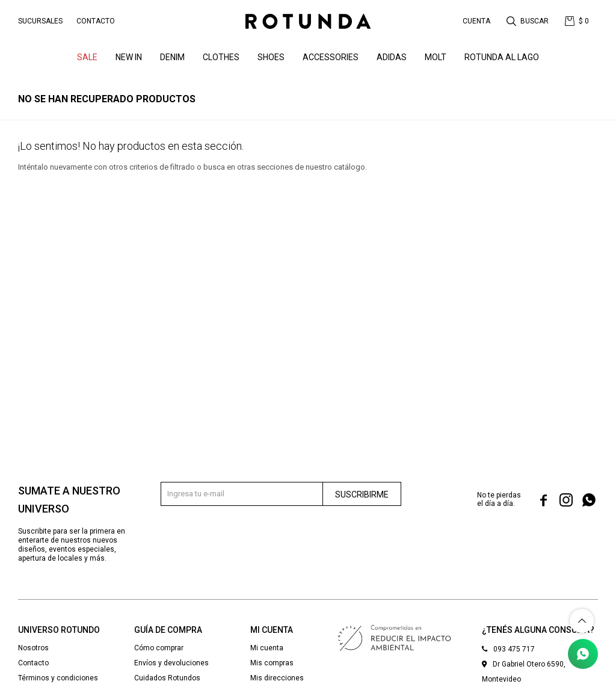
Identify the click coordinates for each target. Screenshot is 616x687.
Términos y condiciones (58, 678)
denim (172, 57)
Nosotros (33, 648)
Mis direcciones (277, 678)
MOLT (436, 57)
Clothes (221, 57)
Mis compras (272, 663)
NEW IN (129, 57)
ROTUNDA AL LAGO (502, 57)
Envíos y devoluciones (171, 663)
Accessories (331, 57)
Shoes (271, 57)
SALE (87, 57)
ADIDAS (392, 57)
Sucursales (40, 21)
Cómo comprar (159, 648)
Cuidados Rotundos (167, 678)
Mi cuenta (267, 648)
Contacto (96, 21)
